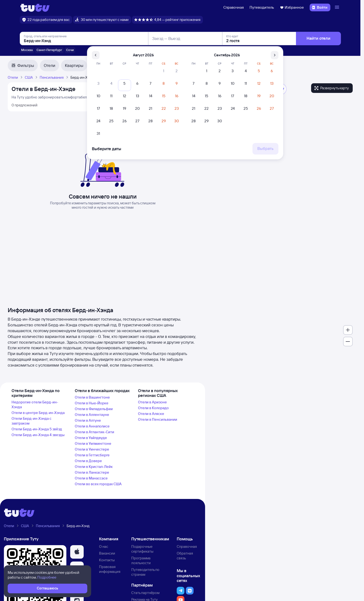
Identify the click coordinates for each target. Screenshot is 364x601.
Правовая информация (110, 569)
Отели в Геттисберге (92, 455)
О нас (104, 546)
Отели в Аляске (151, 414)
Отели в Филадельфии (94, 409)
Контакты (107, 560)
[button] (77, 552)
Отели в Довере (88, 461)
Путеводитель (262, 7)
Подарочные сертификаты (142, 549)
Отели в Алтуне (88, 420)
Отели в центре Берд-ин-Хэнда (38, 413)
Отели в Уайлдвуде (91, 438)
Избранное (292, 7)
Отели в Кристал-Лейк (94, 467)
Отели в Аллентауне (92, 415)
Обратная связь (185, 556)
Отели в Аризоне (152, 402)
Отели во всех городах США (98, 484)
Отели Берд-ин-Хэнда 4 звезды (38, 435)
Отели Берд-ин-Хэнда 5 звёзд (37, 429)
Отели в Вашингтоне (92, 397)
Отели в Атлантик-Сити (94, 432)
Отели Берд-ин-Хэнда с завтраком (31, 421)
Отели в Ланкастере (92, 472)
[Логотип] (35, 7)
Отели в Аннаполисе (92, 426)
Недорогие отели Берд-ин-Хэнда (35, 404)
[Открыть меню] (338, 7)
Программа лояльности (141, 560)
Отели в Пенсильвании (158, 419)
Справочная (234, 7)
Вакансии (107, 553)
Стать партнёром (145, 593)
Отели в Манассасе (91, 478)
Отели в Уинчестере (92, 449)
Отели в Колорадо (153, 408)
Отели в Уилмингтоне (93, 443)
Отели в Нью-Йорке (92, 403)
